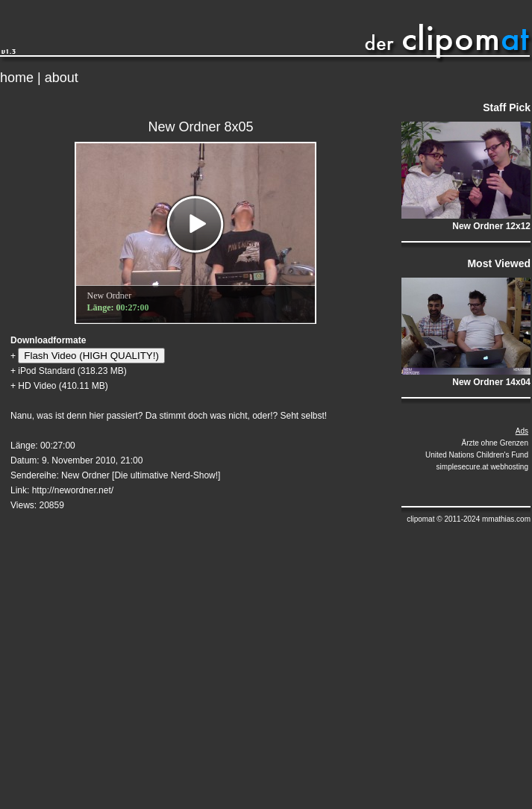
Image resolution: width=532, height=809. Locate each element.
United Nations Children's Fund (477, 455)
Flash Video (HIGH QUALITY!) (91, 356)
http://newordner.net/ (73, 490)
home (17, 78)
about (62, 78)
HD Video (37, 386)
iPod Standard (46, 371)
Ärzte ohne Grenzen (495, 443)
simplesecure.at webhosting (482, 467)
